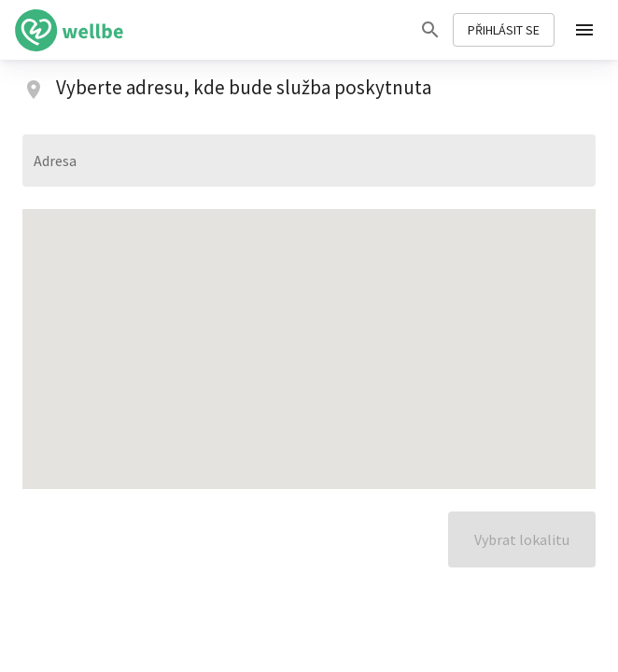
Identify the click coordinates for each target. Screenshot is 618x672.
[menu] (584, 30)
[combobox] (309, 161)
